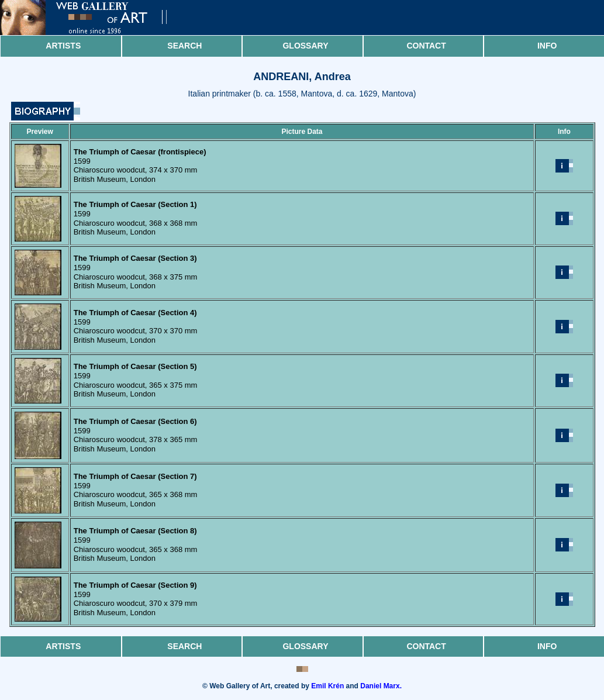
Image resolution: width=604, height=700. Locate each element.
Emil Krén (327, 686)
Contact (426, 46)
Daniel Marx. (381, 686)
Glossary (305, 46)
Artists (63, 46)
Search (184, 46)
